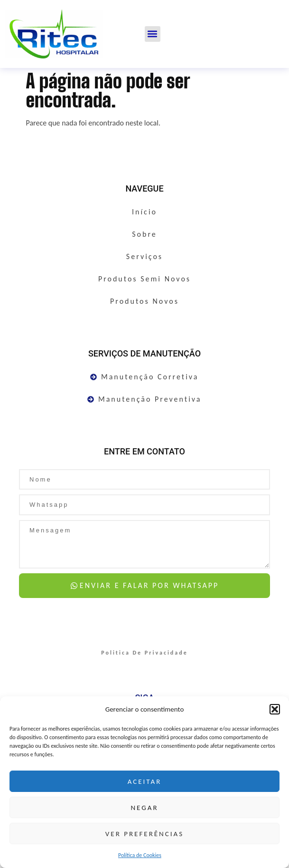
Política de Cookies (140, 855)
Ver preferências (144, 834)
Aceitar (145, 781)
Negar (144, 808)
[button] (275, 709)
